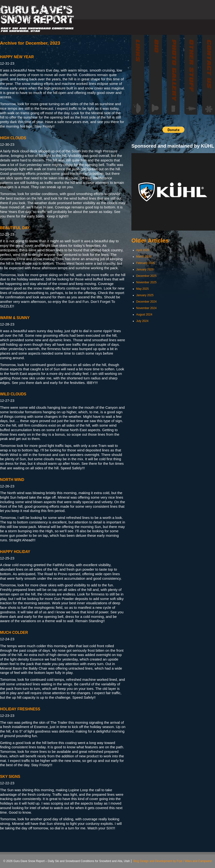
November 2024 (146, 308)
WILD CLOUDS (13, 394)
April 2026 (143, 250)
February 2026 (145, 263)
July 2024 (142, 321)
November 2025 (146, 282)
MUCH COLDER (14, 633)
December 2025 (146, 276)
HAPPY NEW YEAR (17, 57)
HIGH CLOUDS (13, 138)
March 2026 (144, 257)
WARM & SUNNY (15, 318)
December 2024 (146, 302)
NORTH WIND (12, 480)
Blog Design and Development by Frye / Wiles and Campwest (172, 861)
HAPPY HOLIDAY (15, 552)
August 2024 (144, 315)
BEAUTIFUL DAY (15, 228)
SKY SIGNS (10, 777)
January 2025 (145, 295)
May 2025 (142, 289)
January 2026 (145, 269)
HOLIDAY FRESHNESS (20, 709)
